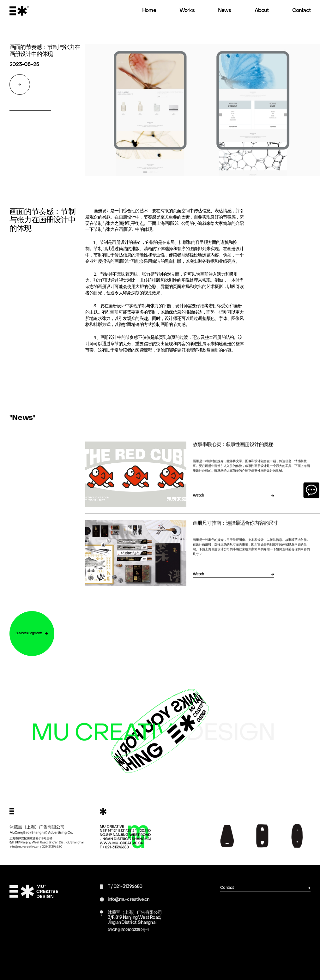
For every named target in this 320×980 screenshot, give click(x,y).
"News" (22, 427)
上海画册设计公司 (173, 232)
